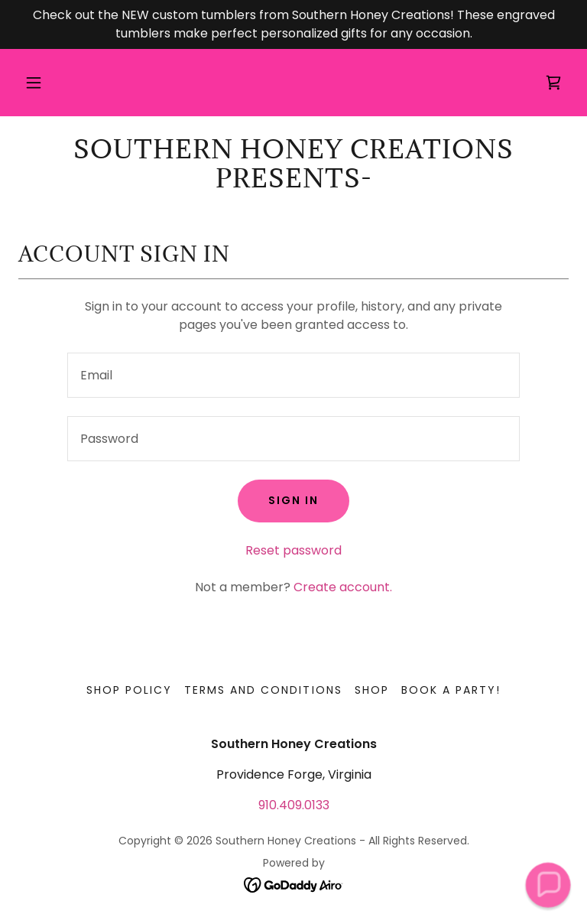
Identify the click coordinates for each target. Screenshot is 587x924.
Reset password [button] (293, 550)
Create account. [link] (343, 587)
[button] (34, 83)
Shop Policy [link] (129, 690)
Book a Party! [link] (451, 690)
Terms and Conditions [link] (263, 690)
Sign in (293, 500)
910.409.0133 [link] (294, 805)
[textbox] (293, 375)
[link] (553, 83)
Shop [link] (372, 690)
